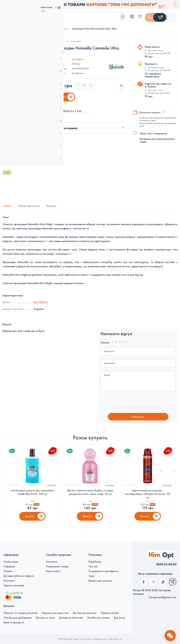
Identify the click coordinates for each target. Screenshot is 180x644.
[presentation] (130, 401)
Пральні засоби (110, 613)
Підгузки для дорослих (55, 613)
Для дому (119, 618)
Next (171, 437)
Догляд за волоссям (85, 613)
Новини (8, 571)
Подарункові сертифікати (103, 571)
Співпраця (9, 566)
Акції (91, 576)
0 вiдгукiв (51, 488)
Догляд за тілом (25, 28)
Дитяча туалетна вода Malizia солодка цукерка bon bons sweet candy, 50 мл (90, 495)
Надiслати (138, 416)
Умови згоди (11, 562)
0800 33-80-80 (163, 564)
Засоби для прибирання (17, 618)
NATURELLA (78, 58)
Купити (29, 521)
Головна (8, 28)
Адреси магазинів (14, 585)
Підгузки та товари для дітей (20, 613)
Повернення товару (57, 566)
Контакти (9, 581)
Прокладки (62, 28)
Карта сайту (53, 571)
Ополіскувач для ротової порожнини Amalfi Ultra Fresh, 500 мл (32, 495)
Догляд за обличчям (71, 618)
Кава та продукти (14, 622)
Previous (160, 437)
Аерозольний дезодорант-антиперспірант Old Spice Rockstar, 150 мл (148, 497)
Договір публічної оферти (19, 576)
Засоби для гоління (98, 618)
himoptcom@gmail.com (163, 571)
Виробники (95, 562)
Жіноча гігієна (45, 28)
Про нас (93, 566)
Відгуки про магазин (100, 581)
